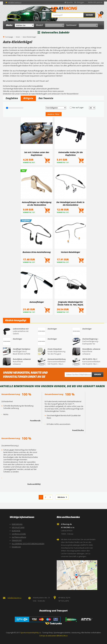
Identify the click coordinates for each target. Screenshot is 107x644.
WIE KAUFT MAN (18, 527)
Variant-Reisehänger (70, 252)
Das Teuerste (46, 98)
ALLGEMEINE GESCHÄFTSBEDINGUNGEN (28, 544)
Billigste (28, 98)
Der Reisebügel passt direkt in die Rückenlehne (70, 203)
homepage (9, 37)
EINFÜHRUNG (17, 524)
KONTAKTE (16, 531)
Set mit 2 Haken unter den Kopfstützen (37, 154)
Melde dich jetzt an (95, 2)
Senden (98, 374)
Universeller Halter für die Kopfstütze (70, 154)
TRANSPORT (17, 540)
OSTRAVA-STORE (19, 534)
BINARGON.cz (62, 636)
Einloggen (80, 2)
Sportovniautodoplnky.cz (31, 633)
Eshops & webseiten (48, 636)
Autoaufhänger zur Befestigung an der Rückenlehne (37, 203)
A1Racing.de (72, 10)
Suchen (89, 15)
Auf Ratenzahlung (19, 537)
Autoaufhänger (37, 302)
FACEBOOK (16, 547)
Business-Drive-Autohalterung (37, 252)
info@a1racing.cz (15, 2)
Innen (18, 37)
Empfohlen (12, 98)
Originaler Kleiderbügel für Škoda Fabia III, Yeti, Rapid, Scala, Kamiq (70, 303)
